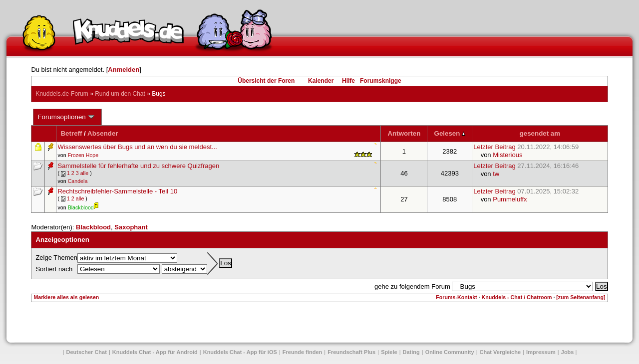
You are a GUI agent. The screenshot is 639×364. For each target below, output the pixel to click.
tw (496, 174)
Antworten (404, 133)
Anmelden (124, 70)
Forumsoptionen (66, 117)
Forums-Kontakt (456, 297)
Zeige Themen (56, 258)
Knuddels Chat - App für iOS (240, 352)
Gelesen (450, 133)
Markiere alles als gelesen (66, 297)
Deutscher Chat (87, 352)
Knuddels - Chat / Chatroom (517, 297)
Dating (411, 352)
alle (85, 173)
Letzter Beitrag (526, 147)
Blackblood (93, 227)
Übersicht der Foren (266, 81)
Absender (103, 133)
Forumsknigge (381, 81)
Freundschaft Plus (351, 352)
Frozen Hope (83, 155)
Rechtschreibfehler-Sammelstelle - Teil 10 (117, 191)
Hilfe (348, 81)
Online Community (450, 352)
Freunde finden (302, 352)
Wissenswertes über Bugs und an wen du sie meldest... (137, 147)
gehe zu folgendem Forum (412, 286)
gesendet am (540, 133)
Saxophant (131, 227)
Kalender (321, 81)
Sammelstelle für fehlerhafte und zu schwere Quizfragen (138, 166)
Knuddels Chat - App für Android (155, 352)
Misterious (507, 155)
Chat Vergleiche (500, 352)
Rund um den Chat (120, 94)
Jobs (568, 352)
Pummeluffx (510, 199)
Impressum (541, 352)
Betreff (71, 133)
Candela (78, 181)
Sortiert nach (54, 269)
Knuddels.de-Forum (62, 94)
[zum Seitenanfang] (581, 297)
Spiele (389, 352)
